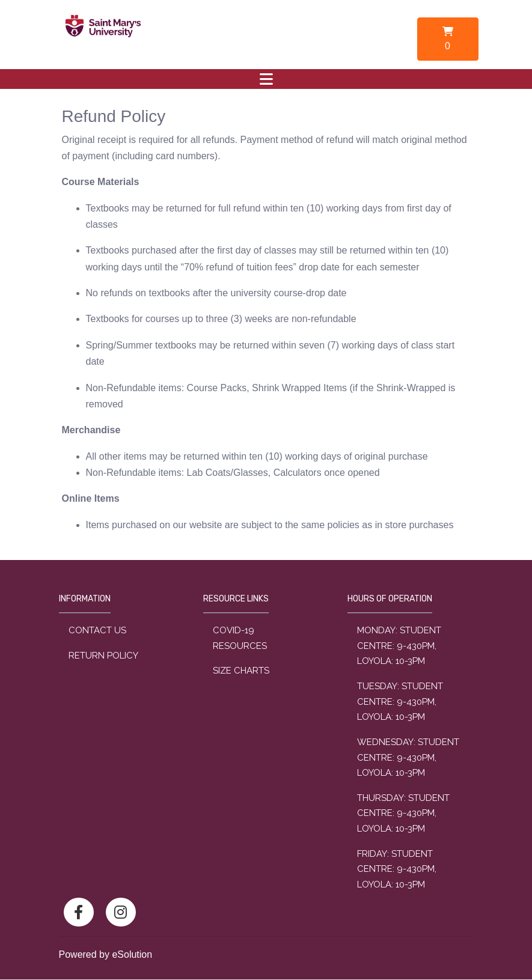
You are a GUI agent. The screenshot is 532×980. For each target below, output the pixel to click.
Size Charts (241, 671)
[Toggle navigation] (266, 79)
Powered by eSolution (106, 954)
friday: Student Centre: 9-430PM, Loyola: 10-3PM (397, 869)
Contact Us (97, 630)
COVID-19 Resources (240, 638)
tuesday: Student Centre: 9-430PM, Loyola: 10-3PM (400, 702)
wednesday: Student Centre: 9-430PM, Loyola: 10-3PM (408, 757)
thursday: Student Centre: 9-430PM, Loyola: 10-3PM (403, 813)
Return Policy (103, 656)
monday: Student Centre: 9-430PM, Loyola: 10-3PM (399, 646)
